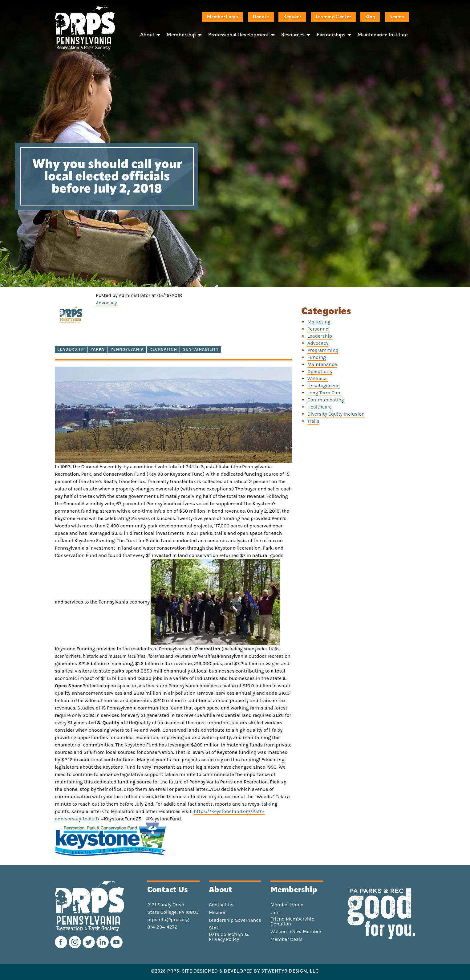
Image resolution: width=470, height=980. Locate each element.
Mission (218, 913)
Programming (323, 350)
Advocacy (106, 303)
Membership (181, 35)
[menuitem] (148, 35)
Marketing (319, 322)
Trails (313, 421)
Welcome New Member (296, 932)
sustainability (201, 349)
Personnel (318, 329)
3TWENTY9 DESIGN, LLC (290, 972)
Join (275, 913)
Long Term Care (324, 393)
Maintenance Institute (383, 35)
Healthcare (320, 407)
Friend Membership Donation (292, 921)
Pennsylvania (127, 349)
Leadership (71, 349)
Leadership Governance (235, 920)
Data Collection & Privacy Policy (229, 937)
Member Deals (287, 939)
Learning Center (333, 17)
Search (397, 17)
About (147, 35)
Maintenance (322, 364)
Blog (370, 17)
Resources (293, 35)
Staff (214, 928)
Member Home (287, 905)
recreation (163, 349)
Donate (261, 17)
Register (292, 17)
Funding (317, 357)
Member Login (223, 17)
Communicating (326, 400)
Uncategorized (324, 386)
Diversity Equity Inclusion (336, 414)
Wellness (318, 378)
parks (98, 349)
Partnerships (331, 35)
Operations (320, 371)
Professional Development (239, 35)
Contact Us (221, 905)
